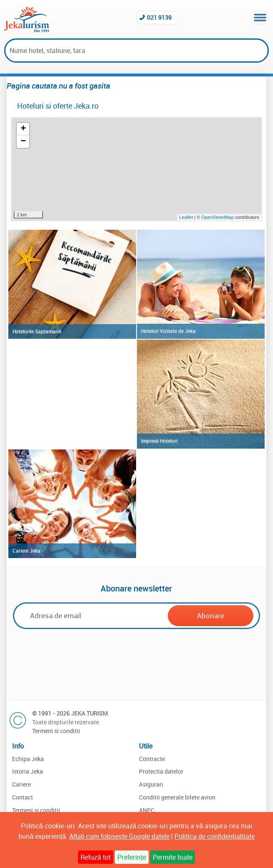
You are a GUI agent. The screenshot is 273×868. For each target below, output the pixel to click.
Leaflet (186, 217)
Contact (23, 797)
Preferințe (131, 857)
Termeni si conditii (56, 731)
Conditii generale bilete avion (177, 797)
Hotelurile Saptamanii (37, 331)
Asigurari (151, 784)
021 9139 (159, 17)
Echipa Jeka (28, 759)
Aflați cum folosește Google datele (119, 836)
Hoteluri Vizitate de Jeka (168, 331)
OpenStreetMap (218, 217)
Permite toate (173, 857)
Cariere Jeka (27, 551)
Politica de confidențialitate (214, 836)
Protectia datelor (161, 771)
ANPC (147, 810)
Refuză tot (96, 857)
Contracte (152, 759)
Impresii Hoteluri (159, 441)
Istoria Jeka (28, 771)
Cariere (21, 784)
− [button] (23, 142)
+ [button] (23, 129)
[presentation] (136, 663)
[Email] (93, 615)
